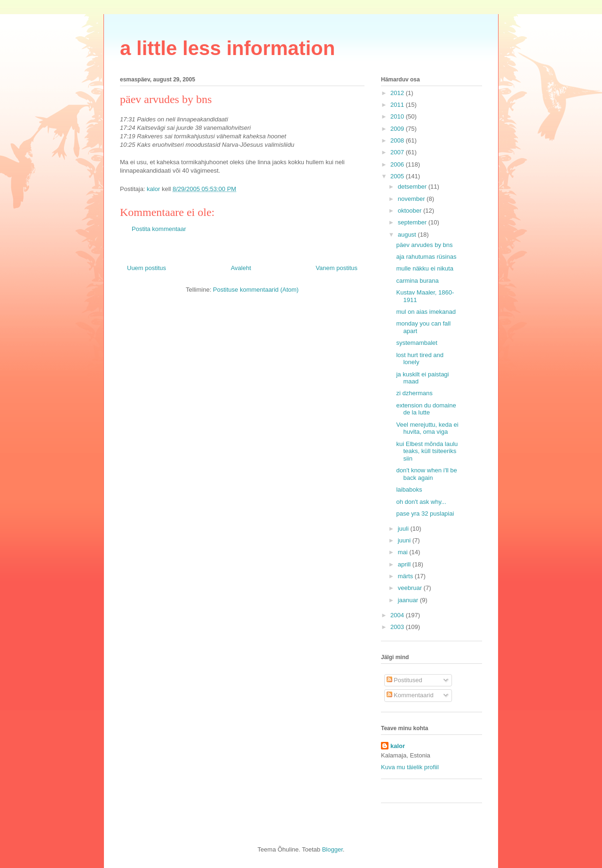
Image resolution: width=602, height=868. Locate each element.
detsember (413, 187)
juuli (404, 529)
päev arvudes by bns (424, 245)
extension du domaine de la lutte (426, 409)
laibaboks (409, 490)
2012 (398, 93)
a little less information (227, 48)
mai (404, 552)
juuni (405, 540)
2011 (398, 105)
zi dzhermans (414, 393)
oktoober (411, 211)
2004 (398, 615)
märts (406, 576)
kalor (398, 746)
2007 (398, 152)
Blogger (333, 849)
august (408, 235)
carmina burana (417, 281)
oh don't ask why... (421, 502)
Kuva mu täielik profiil (410, 767)
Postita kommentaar (159, 229)
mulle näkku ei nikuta (424, 268)
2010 (398, 116)
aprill (405, 564)
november (412, 199)
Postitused (404, 680)
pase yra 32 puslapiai (425, 514)
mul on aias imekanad (426, 312)
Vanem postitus (337, 268)
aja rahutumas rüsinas (426, 257)
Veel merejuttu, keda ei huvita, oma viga (427, 428)
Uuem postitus (147, 268)
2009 (398, 129)
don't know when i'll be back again (426, 474)
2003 (398, 627)
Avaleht (241, 268)
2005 (398, 176)
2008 (398, 140)
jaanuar (409, 600)
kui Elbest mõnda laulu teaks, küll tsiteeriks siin (427, 451)
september (413, 222)
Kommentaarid (410, 695)
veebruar (411, 588)
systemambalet (416, 343)
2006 (398, 164)
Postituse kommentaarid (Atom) (256, 290)
